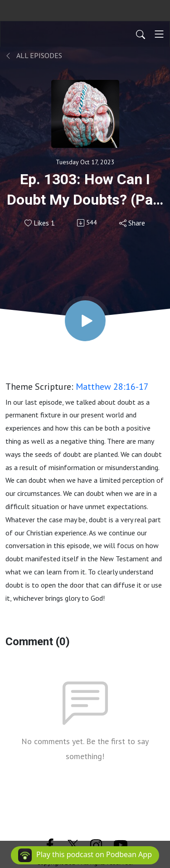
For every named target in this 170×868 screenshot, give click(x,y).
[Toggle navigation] (159, 34)
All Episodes (34, 55)
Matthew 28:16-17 (112, 387)
